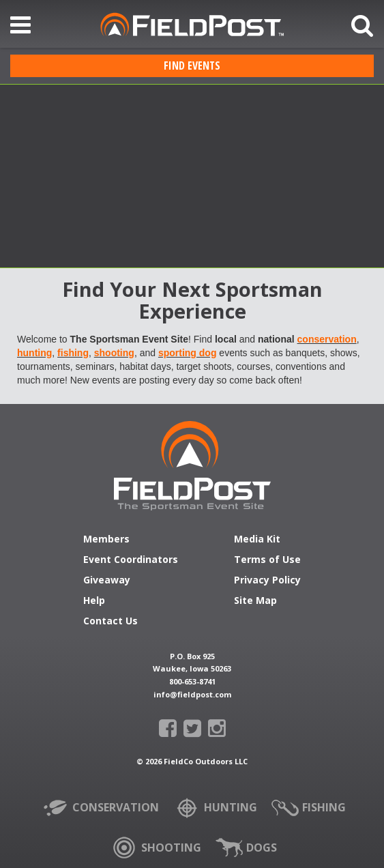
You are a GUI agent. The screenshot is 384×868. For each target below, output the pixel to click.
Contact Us (110, 622)
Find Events (192, 66)
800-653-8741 (192, 681)
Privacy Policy (267, 581)
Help (94, 601)
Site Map (255, 601)
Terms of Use (267, 560)
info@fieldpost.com (192, 694)
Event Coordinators (131, 560)
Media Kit (257, 540)
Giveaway (107, 581)
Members (106, 540)
